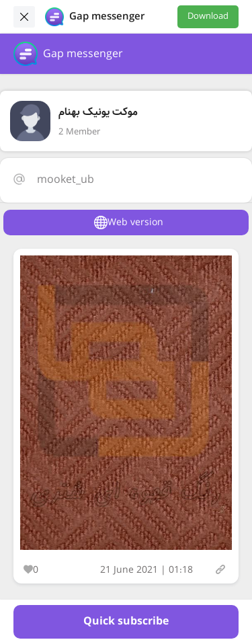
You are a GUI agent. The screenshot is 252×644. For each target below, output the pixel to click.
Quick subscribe (126, 621)
